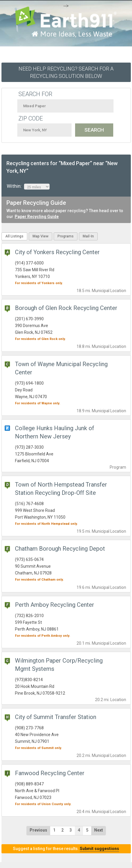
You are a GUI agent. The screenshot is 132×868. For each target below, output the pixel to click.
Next (99, 830)
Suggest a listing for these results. (66, 849)
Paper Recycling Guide (37, 217)
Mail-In (88, 236)
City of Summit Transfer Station (56, 717)
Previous (38, 830)
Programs (66, 236)
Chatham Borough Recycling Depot (60, 549)
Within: (28, 186)
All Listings (14, 236)
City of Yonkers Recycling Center (57, 252)
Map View (40, 236)
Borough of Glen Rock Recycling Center (66, 308)
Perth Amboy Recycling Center (55, 605)
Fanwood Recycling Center (50, 773)
